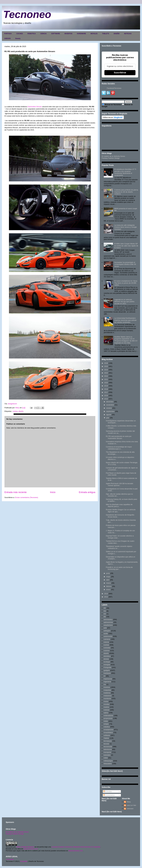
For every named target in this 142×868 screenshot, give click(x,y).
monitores (107, 698)
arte (105, 628)
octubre (109, 408)
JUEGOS (7, 38)
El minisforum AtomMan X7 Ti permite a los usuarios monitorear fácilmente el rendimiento (125, 172)
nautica (106, 707)
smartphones (109, 730)
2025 (106, 366)
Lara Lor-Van (131, 805)
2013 (106, 597)
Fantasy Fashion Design (111, 158)
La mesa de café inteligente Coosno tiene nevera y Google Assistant (125, 227)
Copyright (24, 861)
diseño (21, 411)
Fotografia (108, 667)
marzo (109, 583)
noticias (107, 710)
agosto (109, 415)
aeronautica (108, 619)
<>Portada (10, 859)
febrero (109, 586)
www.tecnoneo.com (31, 849)
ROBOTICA (32, 34)
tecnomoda (108, 747)
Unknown (130, 809)
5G (105, 611)
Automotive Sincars (35, 107)
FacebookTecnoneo (114, 88)
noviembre (110, 405)
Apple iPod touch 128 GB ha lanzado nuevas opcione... (119, 485)
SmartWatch (108, 732)
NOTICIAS (128, 34)
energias (107, 665)
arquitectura (108, 625)
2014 (106, 594)
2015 (106, 399)
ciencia (106, 642)
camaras (107, 639)
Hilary (129, 802)
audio (106, 634)
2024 (106, 370)
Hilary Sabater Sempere (25, 847)
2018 (106, 389)
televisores (108, 749)
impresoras (108, 679)
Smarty (18, 38)
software (107, 735)
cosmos (107, 651)
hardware (107, 673)
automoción (108, 636)
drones (106, 659)
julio (108, 418)
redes (106, 721)
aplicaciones (108, 622)
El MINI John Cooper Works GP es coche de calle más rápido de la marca (126, 246)
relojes (106, 724)
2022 (106, 376)
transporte (108, 752)
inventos (107, 687)
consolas (107, 648)
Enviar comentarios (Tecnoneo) (26, 497)
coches (15, 411)
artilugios (107, 631)
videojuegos (108, 761)
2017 (106, 392)
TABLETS (106, 34)
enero (108, 590)
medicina (107, 693)
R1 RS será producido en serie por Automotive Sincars (119, 437)
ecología (107, 662)
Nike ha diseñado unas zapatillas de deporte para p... (119, 505)
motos (106, 701)
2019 (106, 386)
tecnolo (106, 744)
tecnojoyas (108, 741)
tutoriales (107, 755)
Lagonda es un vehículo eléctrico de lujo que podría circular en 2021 (124, 302)
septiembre (110, 411)
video (106, 758)
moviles (107, 704)
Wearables (108, 764)
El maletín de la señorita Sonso (17, 832)
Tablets (106, 738)
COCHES (20, 34)
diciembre (110, 402)
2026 (106, 363)
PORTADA (8, 34)
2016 (106, 396)
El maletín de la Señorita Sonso (113, 156)
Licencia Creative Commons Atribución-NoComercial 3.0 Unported (76, 847)
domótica (107, 656)
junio (108, 573)
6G (105, 614)
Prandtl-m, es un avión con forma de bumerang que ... (119, 568)
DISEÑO (117, 34)
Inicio (53, 492)
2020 (106, 383)
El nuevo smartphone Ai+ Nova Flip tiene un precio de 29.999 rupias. (126, 283)
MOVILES (94, 34)
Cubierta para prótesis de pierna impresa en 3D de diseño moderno (126, 192)
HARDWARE (81, 34)
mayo (108, 577)
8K (105, 617)
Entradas (108, 791)
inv (105, 684)
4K (105, 608)
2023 (106, 373)
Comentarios (109, 795)
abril (108, 580)
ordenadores (108, 715)
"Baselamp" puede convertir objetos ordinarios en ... (119, 547)
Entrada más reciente (16, 492)
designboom (12, 404)
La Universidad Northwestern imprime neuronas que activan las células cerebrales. (125, 320)
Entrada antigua (87, 492)
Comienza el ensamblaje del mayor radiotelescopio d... (119, 448)
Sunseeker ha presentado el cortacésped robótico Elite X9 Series (125, 264)
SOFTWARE (56, 34)
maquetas (107, 690)
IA (105, 676)
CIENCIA (43, 34)
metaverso (108, 696)
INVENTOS (68, 34)
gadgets (107, 670)
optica (106, 713)
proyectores (108, 718)
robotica (107, 727)
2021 (106, 379)
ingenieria (107, 682)
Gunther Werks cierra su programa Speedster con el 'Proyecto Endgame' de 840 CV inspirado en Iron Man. (126, 340)
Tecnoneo (27, 14)
